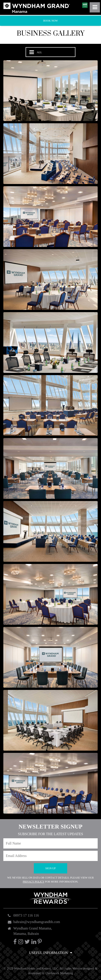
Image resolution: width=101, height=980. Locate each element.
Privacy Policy (33, 882)
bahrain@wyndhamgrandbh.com (37, 922)
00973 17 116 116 (26, 915)
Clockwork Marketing (59, 973)
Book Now (50, 21)
